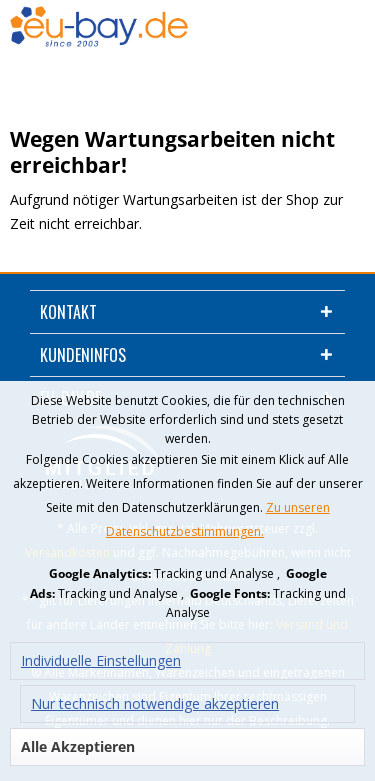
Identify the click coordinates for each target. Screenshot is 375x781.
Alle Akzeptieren (78, 746)
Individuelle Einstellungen (101, 660)
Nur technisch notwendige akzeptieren (155, 703)
